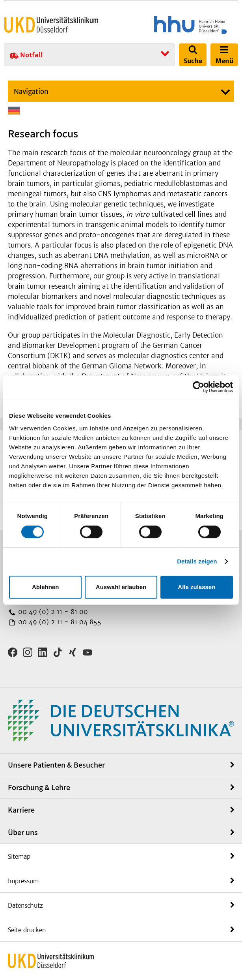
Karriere (21, 810)
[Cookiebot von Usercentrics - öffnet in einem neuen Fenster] (198, 387)
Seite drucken (27, 930)
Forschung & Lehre (39, 787)
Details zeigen (197, 561)
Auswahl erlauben (121, 587)
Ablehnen (45, 587)
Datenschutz (25, 906)
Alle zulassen (196, 587)
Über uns (23, 832)
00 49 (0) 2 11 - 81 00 (52, 612)
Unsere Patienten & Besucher (56, 765)
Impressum (23, 881)
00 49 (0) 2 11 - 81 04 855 (59, 622)
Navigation (31, 92)
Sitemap (19, 857)
